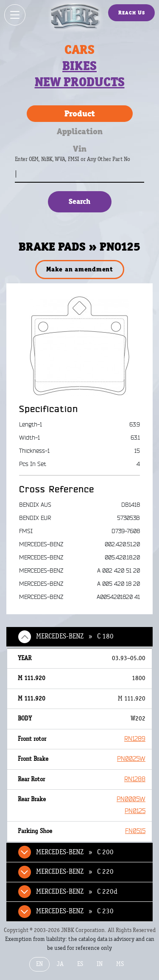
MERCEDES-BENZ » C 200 (75, 852)
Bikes (79, 66)
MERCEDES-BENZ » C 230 (75, 911)
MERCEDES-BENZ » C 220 (75, 872)
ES (80, 964)
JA (60, 964)
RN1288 (135, 779)
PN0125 (135, 811)
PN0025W (131, 759)
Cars (79, 50)
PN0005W (131, 799)
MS (120, 964)
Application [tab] (80, 131)
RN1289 (135, 739)
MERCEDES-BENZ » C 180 (75, 636)
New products (80, 82)
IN (100, 964)
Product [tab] (80, 113)
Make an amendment (79, 269)
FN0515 (135, 831)
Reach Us (132, 13)
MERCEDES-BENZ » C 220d (77, 892)
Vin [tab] (80, 149)
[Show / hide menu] (15, 15)
